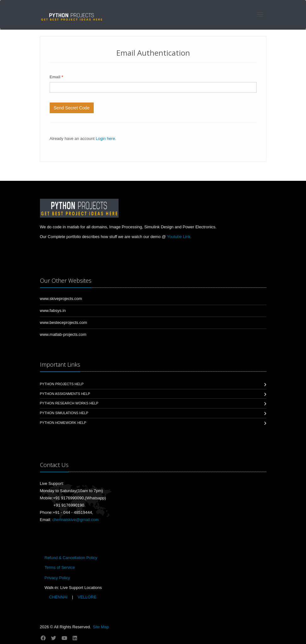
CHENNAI (58, 597)
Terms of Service (60, 567)
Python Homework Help (63, 423)
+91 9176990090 (68, 498)
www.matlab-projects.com (63, 334)
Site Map (101, 627)
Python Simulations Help (64, 413)
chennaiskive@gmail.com (75, 520)
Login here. (106, 139)
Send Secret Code (72, 108)
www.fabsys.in (53, 311)
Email (56, 77)
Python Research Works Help (69, 403)
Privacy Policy (57, 578)
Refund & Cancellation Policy (71, 558)
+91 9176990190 (69, 505)
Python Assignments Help (65, 394)
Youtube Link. (179, 237)
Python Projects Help (62, 384)
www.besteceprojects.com (64, 322)
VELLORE (86, 597)
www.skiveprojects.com (61, 299)
